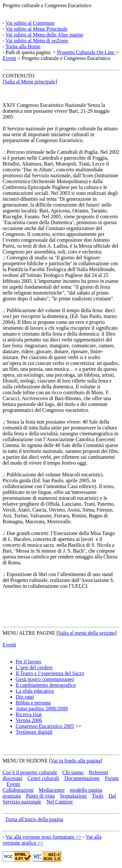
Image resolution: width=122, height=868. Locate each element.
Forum (112, 778)
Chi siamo (73, 772)
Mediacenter (52, 790)
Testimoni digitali (34, 732)
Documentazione (82, 778)
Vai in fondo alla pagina (76, 761)
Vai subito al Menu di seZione (37, 41)
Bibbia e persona (33, 703)
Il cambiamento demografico (46, 685)
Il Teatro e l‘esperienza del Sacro (50, 673)
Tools (97, 796)
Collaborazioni (18, 790)
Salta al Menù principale (30, 82)
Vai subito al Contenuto (30, 23)
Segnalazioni (73, 796)
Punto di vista (40, 796)
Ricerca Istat (29, 714)
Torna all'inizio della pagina (34, 819)
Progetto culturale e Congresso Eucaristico (47, 5)
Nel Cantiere (60, 802)
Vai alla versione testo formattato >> (44, 837)
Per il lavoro (28, 662)
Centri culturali (43, 778)
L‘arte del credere (34, 667)
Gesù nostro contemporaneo (45, 679)
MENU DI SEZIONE (25, 761)
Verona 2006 (29, 720)
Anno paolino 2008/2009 (42, 709)
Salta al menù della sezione (87, 633)
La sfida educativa (35, 691)
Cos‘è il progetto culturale (30, 772)
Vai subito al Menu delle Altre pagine (44, 35)
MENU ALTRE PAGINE (29, 633)
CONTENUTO (18, 76)
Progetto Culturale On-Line (86, 52)
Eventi (9, 58)
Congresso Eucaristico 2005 (45, 726)
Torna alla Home (23, 46)
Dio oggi (25, 697)
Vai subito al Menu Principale (36, 29)
